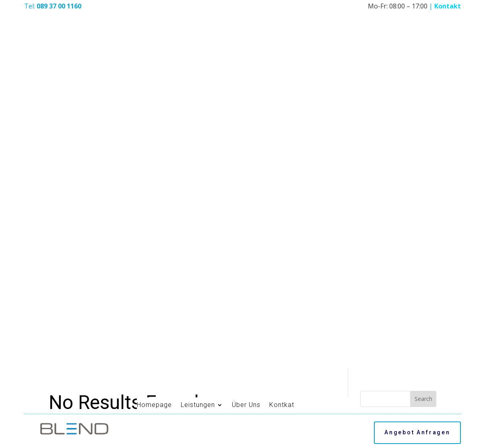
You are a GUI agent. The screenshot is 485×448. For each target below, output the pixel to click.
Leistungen (198, 9)
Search (423, 81)
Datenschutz (261, 436)
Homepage (154, 9)
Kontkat (282, 9)
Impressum (223, 436)
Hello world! (378, 151)
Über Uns (246, 9)
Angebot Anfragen (417, 37)
